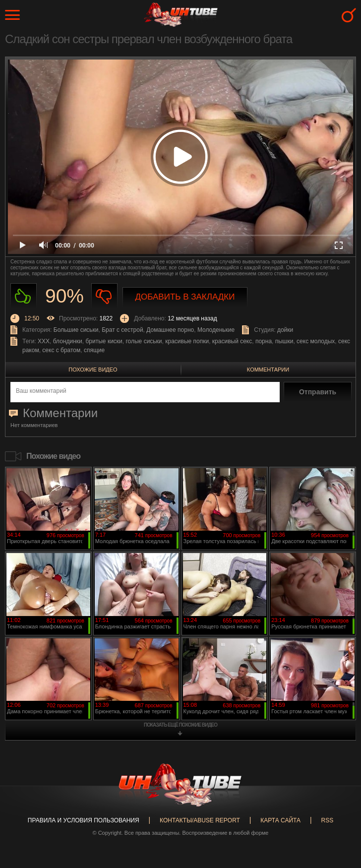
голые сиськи (144, 341)
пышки (284, 341)
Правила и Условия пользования (84, 820)
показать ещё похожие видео (180, 725)
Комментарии (268, 370)
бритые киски (104, 341)
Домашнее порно (170, 330)
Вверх (339, 817)
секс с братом (61, 350)
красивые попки (187, 341)
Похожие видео (93, 370)
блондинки (68, 341)
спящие (94, 350)
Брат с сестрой (122, 330)
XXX (44, 341)
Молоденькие (216, 330)
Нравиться (24, 296)
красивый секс (232, 341)
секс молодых (316, 341)
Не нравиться (104, 296)
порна (264, 341)
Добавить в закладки (185, 297)
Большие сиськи (76, 330)
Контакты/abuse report (200, 820)
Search (349, 15)
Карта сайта (280, 820)
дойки (285, 330)
